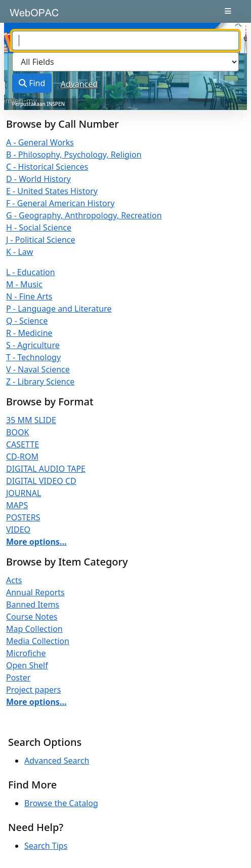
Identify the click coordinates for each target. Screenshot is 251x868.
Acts (14, 580)
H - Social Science (39, 228)
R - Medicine (29, 333)
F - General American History (60, 203)
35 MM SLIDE (31, 420)
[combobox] (126, 41)
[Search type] (126, 62)
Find (32, 83)
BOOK (17, 432)
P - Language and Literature (59, 309)
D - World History (38, 179)
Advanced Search (57, 761)
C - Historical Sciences (47, 167)
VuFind (26, 16)
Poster (18, 677)
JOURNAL (24, 493)
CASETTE (23, 444)
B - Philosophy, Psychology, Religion (74, 155)
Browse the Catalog (61, 803)
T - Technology (33, 357)
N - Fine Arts (29, 296)
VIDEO (18, 530)
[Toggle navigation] (228, 11)
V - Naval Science (38, 369)
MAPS (17, 505)
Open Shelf (27, 665)
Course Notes (32, 617)
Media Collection (38, 641)
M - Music (24, 284)
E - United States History (52, 191)
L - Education (31, 272)
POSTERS (23, 517)
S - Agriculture (33, 345)
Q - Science (27, 321)
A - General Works (40, 142)
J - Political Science (41, 240)
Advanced (79, 84)
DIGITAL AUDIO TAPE (46, 469)
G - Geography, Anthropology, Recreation (84, 215)
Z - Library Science (40, 382)
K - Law (19, 252)
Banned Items (33, 605)
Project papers (33, 690)
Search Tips (46, 846)
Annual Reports (35, 592)
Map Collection (34, 629)
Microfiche (26, 653)
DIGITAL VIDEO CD (41, 481)
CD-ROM (22, 457)
